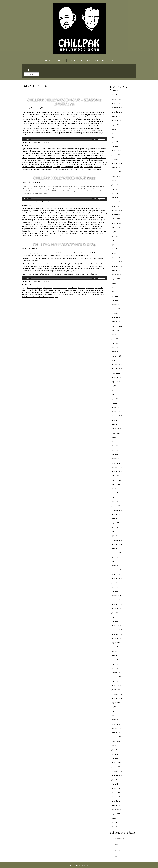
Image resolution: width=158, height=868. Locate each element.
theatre (38, 233)
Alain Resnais (61, 149)
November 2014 (117, 604)
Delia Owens (40, 153)
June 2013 (115, 647)
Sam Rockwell (93, 224)
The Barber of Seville (88, 229)
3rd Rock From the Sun (34, 288)
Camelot (79, 211)
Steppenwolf (26, 229)
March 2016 (115, 566)
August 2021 (116, 330)
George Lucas (26, 155)
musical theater (77, 220)
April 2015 (115, 587)
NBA (91, 220)
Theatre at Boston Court (49, 233)
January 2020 (116, 412)
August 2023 (116, 228)
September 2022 (117, 275)
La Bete (91, 290)
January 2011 (116, 690)
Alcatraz (66, 208)
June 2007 (115, 822)
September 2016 (117, 553)
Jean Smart (40, 158)
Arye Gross (93, 208)
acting (54, 149)
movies (53, 160)
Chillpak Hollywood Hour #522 (64, 178)
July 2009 (114, 745)
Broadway (61, 211)
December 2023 (117, 210)
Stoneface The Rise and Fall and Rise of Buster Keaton (39, 295)
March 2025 (115, 146)
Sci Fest (49, 227)
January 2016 (116, 574)
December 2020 (117, 365)
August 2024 (116, 176)
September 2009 (117, 737)
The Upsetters (88, 167)
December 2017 (117, 510)
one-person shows (34, 222)
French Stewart (88, 153)
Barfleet (47, 211)
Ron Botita (40, 224)
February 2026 (116, 99)
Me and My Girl (39, 220)
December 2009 (117, 728)
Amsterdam (70, 149)
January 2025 (116, 155)
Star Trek (60, 165)
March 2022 (115, 300)
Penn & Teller (62, 222)
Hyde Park (42, 215)
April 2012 (115, 668)
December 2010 (117, 694)
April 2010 (115, 715)
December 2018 (117, 467)
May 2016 (115, 561)
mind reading (46, 160)
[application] (64, 139)
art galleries (81, 149)
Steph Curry (87, 165)
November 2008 (117, 775)
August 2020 (116, 382)
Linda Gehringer (49, 217)
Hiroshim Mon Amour (72, 155)
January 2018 (116, 506)
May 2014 (115, 617)
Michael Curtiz (29, 160)
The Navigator (78, 167)
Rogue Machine (31, 224)
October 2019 (116, 424)
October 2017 (116, 519)
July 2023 (114, 232)
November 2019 (117, 420)
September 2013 (117, 638)
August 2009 (116, 741)
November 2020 (117, 369)
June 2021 (115, 339)
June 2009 (115, 750)
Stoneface (95, 165)
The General (69, 295)
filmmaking (66, 153)
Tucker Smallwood (71, 233)
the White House (93, 231)
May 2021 (115, 343)
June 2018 (115, 493)
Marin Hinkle (99, 217)
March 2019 (115, 454)
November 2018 (117, 471)
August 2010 (116, 703)
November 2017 (117, 514)
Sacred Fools (76, 162)
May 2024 (115, 189)
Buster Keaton (52, 151)
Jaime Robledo (80, 215)
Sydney (67, 229)
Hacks (58, 155)
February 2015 (116, 596)
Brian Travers (42, 151)
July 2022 (114, 283)
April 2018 (115, 501)
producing (46, 162)
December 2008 (117, 771)
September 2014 (117, 608)
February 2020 (116, 407)
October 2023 (116, 219)
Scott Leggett (72, 292)
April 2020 (115, 399)
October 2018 (116, 476)
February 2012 (116, 673)
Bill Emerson (102, 149)
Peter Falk (30, 162)
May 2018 (115, 497)
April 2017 (115, 536)
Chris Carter (80, 151)
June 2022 (115, 287)
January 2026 (116, 103)
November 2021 (117, 317)
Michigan (38, 160)
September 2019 (117, 429)
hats (63, 155)
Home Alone (68, 290)
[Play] (24, 139)
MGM (47, 292)
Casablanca (61, 151)
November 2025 (117, 112)
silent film (31, 165)
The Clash (49, 167)
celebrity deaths (71, 151)
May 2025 (115, 138)
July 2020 (114, 386)
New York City (97, 220)
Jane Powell (32, 158)
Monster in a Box (65, 220)
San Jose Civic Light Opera (37, 227)
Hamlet (24, 215)
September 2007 (117, 810)
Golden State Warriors (48, 155)
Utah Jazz (81, 233)
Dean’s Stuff (100, 60)
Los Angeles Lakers (70, 217)
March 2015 (115, 591)
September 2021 (117, 326)
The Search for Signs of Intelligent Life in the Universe (69, 231)
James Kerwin (90, 215)
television (61, 295)
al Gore (61, 208)
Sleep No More (87, 227)
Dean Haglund (31, 153)
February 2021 (116, 356)
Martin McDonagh (28, 220)
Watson (52, 297)
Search (113, 60)
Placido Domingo (82, 222)
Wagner (24, 236)
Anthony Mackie (84, 208)
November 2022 (117, 266)
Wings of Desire (85, 169)
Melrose (48, 220)
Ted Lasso (102, 165)
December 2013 (117, 630)
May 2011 (115, 681)
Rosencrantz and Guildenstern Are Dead (58, 224)
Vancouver (88, 233)
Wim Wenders (75, 169)
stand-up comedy (51, 165)
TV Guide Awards (27, 297)
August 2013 (116, 643)
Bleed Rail (54, 211)
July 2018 (114, 489)
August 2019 (116, 433)
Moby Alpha (55, 220)
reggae (62, 162)
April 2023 (115, 245)
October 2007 (116, 805)
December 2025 (117, 108)
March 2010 (115, 720)
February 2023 (116, 253)
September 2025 (117, 121)
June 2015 (115, 583)
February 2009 (116, 763)
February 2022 (116, 305)
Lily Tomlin (39, 217)
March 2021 (115, 352)
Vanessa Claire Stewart (41, 297)
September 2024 (117, 172)
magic (92, 217)
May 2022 (115, 292)
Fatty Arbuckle (26, 290)
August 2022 (116, 279)
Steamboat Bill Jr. (77, 165)
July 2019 (114, 437)
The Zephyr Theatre (28, 233)
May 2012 (115, 664)
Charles (85, 211)
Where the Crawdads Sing (61, 169)
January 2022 (116, 309)
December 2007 (117, 797)
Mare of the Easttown (93, 158)
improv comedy (69, 215)
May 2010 (115, 711)
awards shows (62, 288)
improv (61, 215)
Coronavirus (89, 151)
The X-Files (97, 167)
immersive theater (52, 215)
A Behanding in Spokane (35, 208)
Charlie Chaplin (83, 288)
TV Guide (103, 295)
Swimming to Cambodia (56, 229)
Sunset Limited (43, 229)
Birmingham (26, 151)
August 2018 (116, 484)
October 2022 (116, 270)
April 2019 (115, 450)
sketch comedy (77, 227)
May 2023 (115, 240)
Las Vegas (59, 158)
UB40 (39, 169)
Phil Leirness (38, 162)
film (33, 290)
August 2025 (116, 125)
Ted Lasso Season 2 (28, 167)
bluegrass (33, 151)
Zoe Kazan (57, 236)
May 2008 (115, 784)
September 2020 (117, 377)
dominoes (49, 153)
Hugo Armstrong (33, 215)
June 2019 (115, 442)
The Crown (56, 167)
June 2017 (115, 527)
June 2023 (115, 236)
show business (66, 227)
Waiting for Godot (33, 236)
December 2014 (117, 600)
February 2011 (116, 686)
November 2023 (117, 215)
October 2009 (116, 733)
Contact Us (59, 60)
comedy (40, 213)
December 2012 (117, 651)
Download (45, 142)
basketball (94, 149)
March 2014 (115, 621)
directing (86, 213)
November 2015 (117, 578)
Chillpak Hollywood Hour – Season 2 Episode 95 (64, 102)
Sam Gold (84, 224)
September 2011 (117, 677)
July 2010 (114, 707)
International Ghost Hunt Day (89, 155)
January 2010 (116, 724)
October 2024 (116, 168)
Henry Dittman (58, 290)
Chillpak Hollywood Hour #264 (64, 244)
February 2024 (116, 202)
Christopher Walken (94, 211)
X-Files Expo (49, 236)
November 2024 (117, 163)
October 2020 (116, 373)
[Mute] (99, 139)
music (58, 160)
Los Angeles (81, 158)
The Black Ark (40, 167)
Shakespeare (56, 227)
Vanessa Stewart (47, 169)
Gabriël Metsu (99, 153)
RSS (30, 145)
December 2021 (117, 313)
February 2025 (116, 150)
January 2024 (116, 206)
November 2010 (117, 698)
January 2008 (116, 793)
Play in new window (34, 142)
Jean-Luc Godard (50, 158)
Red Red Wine (54, 162)
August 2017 (116, 523)
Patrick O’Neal (85, 160)
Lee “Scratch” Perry (70, 158)
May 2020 (115, 394)
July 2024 (114, 180)
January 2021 (116, 360)
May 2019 (115, 446)
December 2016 (117, 540)
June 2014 (115, 613)
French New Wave (77, 153)
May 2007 (115, 827)
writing (99, 169)
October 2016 (116, 548)
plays (90, 222)
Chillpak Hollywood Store (80, 60)
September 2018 (117, 480)
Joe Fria (86, 290)
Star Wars (67, 165)
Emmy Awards (57, 153)
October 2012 (116, 656)
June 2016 (115, 557)
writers (94, 169)
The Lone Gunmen (67, 167)
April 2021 (115, 347)
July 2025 (114, 129)
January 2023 (116, 258)
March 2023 (115, 249)
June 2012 (115, 660)
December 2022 (117, 262)
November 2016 (117, 544)
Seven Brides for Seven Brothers (92, 162)
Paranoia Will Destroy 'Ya (49, 222)
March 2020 (115, 403)
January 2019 (116, 463)
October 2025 (116, 116)
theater (24, 169)
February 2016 (116, 570)
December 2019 (117, 416)
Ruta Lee (68, 162)
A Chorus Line (48, 208)
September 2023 (117, 223)
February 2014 (116, 626)
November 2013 (117, 634)
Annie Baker (74, 208)
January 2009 (116, 767)
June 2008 (115, 780)
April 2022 (115, 296)
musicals (64, 160)
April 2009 (115, 754)
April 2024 (115, 193)
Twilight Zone (32, 169)
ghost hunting (36, 155)
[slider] (61, 139)
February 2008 (116, 788)
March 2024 (115, 198)
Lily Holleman (31, 217)
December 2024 (117, 159)
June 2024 (115, 185)
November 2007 (117, 801)
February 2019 (116, 459)
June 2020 (115, 390)
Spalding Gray (98, 227)
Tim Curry (61, 233)
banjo (88, 149)
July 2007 (114, 818)
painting (70, 160)
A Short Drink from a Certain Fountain (39, 149)
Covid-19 (97, 151)
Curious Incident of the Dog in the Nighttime (58, 213)
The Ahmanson (75, 229)
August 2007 (116, 814)
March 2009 (115, 758)
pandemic (77, 160)
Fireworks (92, 213)
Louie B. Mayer (100, 290)
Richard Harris (97, 222)
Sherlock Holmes (83, 292)
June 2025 (115, 133)
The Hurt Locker (33, 231)
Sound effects (40, 165)
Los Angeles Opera (83, 217)
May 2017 (115, 531)
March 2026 (115, 95)
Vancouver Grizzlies (99, 233)
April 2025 (115, 142)
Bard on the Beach (38, 211)
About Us (46, 60)
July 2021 (114, 335)
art (76, 149)
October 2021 (116, 322)
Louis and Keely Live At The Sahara (33, 292)
